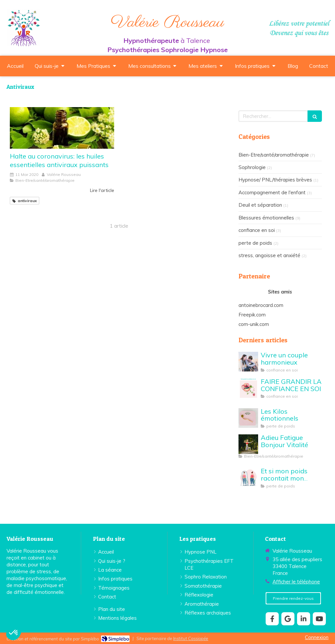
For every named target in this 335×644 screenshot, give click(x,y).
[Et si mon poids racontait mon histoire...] (248, 478)
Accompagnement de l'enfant (272, 192)
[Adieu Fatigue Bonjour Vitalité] (248, 444)
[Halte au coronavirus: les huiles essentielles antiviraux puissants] (62, 128)
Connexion (317, 637)
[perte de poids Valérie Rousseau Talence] (248, 418)
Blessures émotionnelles (266, 218)
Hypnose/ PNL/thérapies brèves (275, 180)
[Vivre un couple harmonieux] (248, 362)
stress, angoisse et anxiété (269, 255)
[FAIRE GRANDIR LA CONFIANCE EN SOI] (248, 388)
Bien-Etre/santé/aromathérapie (274, 155)
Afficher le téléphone (296, 582)
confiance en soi (257, 230)
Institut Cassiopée (191, 638)
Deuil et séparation (260, 205)
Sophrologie (252, 167)
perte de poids (255, 243)
